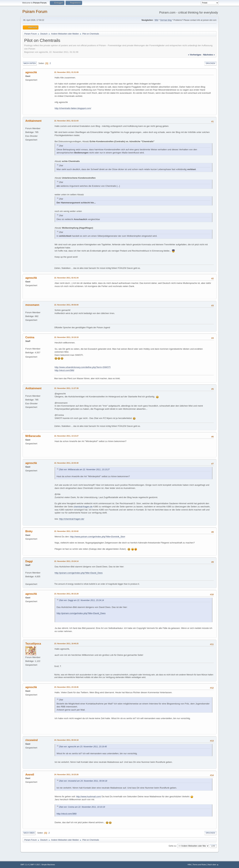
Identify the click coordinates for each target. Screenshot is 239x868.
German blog (166, 20)
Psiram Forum (35, 11)
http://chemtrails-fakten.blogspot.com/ (73, 108)
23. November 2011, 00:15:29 (66, 594)
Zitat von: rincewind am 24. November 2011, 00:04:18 (83, 781)
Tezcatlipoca (33, 644)
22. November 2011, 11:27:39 (66, 388)
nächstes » (209, 55)
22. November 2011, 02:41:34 (66, 278)
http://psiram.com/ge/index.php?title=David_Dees (79, 573)
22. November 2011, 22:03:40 (66, 463)
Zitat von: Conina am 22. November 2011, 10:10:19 (82, 807)
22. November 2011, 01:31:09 (66, 72)
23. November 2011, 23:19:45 (66, 687)
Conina (30, 337)
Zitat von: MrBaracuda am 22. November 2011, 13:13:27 (84, 470)
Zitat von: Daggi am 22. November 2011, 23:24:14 (82, 600)
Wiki (156, 20)
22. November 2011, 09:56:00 (66, 305)
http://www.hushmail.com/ (89, 797)
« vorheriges (195, 55)
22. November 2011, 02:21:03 (66, 121)
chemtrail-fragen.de (83, 507)
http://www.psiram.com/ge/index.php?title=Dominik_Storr (98, 537)
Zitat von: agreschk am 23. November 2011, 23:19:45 (83, 747)
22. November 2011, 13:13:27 (66, 436)
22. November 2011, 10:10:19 (66, 337)
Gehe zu (172, 846)
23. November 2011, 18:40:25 (66, 644)
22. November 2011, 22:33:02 (66, 531)
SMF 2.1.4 (25, 865)
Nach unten (30, 63)
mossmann (32, 305)
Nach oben (29, 833)
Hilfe (189, 865)
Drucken (210, 63)
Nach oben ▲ (213, 865)
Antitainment (34, 121)
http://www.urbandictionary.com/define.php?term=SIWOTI (83, 367)
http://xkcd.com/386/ (64, 370)
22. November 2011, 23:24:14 (66, 561)
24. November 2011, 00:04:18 (66, 740)
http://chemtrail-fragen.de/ (72, 519)
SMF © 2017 (35, 865)
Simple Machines (48, 865)
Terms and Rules (199, 865)
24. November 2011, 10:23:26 (66, 774)
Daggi (29, 561)
